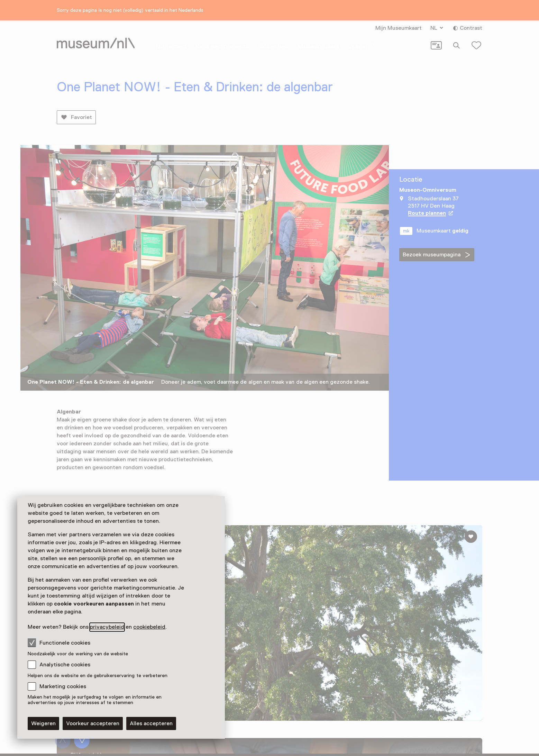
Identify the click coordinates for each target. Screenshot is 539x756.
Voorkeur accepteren (93, 723)
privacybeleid (107, 627)
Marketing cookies (63, 686)
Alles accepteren (151, 723)
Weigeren (43, 723)
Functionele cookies (59, 643)
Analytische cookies (65, 665)
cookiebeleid (149, 627)
